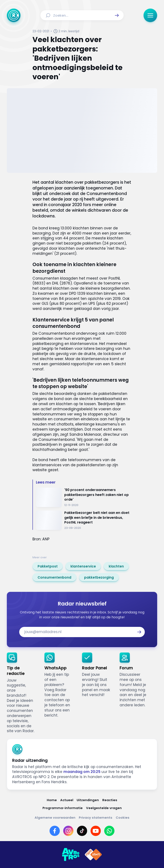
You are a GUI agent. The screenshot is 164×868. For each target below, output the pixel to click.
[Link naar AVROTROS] (71, 855)
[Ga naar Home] (14, 15)
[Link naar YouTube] (96, 831)
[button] (117, 15)
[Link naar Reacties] (110, 800)
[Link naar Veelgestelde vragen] (104, 808)
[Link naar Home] (52, 800)
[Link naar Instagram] (68, 831)
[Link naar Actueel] (67, 800)
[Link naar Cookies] (123, 817)
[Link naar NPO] (93, 855)
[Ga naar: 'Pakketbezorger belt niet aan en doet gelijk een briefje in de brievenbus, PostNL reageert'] (84, 520)
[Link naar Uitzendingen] (88, 800)
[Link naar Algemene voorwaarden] (55, 817)
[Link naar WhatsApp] (109, 831)
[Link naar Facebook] (55, 831)
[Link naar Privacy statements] (96, 817)
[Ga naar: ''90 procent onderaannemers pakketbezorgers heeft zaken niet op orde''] (84, 497)
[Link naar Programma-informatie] (63, 808)
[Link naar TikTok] (82, 831)
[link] (48, 566)
